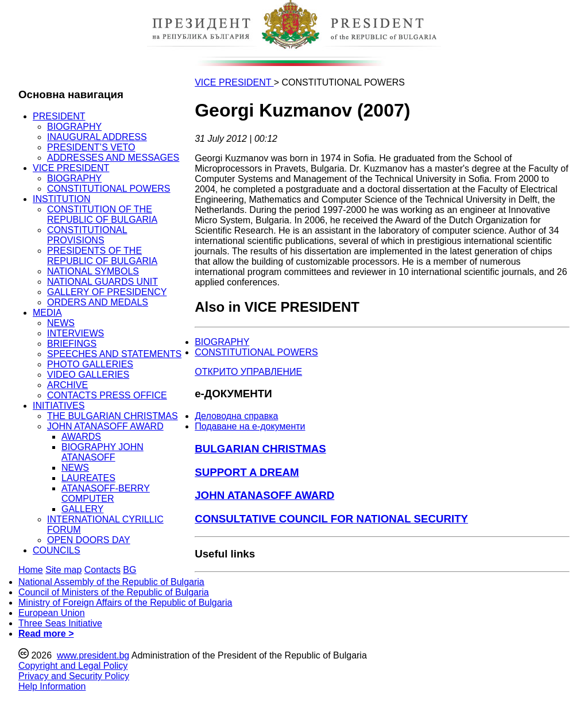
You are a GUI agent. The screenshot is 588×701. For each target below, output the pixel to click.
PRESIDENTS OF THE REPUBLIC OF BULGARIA (102, 256)
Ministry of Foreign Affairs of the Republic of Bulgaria (125, 603)
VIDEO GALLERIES (88, 375)
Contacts (102, 570)
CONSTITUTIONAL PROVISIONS (87, 235)
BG (129, 570)
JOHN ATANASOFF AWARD (105, 426)
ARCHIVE (67, 385)
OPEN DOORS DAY (89, 540)
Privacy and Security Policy (74, 676)
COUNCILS (57, 550)
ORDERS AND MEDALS (98, 302)
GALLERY (83, 509)
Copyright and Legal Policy (73, 666)
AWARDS (81, 437)
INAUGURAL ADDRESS (97, 137)
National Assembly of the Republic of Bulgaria (111, 582)
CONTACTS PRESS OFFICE (107, 395)
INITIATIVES (59, 406)
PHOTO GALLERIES (90, 364)
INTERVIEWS (76, 333)
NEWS (61, 323)
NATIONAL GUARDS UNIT (102, 282)
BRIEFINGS (72, 344)
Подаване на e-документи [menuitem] (250, 426)
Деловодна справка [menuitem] (236, 416)
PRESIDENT (59, 116)
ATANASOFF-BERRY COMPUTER (106, 493)
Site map (63, 570)
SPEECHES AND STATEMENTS (114, 354)
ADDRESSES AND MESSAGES (113, 158)
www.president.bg (93, 655)
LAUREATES (88, 478)
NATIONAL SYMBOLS (93, 271)
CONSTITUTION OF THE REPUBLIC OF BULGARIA (102, 214)
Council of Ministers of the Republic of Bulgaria (114, 592)
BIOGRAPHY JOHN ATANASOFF (102, 452)
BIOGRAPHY (74, 127)
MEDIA (47, 313)
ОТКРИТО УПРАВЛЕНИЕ (248, 372)
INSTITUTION (61, 199)
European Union (52, 613)
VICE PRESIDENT (71, 168)
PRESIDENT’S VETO (91, 147)
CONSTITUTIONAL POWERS (109, 189)
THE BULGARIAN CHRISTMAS (113, 416)
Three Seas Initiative (60, 623)
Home (31, 570)
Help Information (52, 686)
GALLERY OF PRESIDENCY (107, 292)
